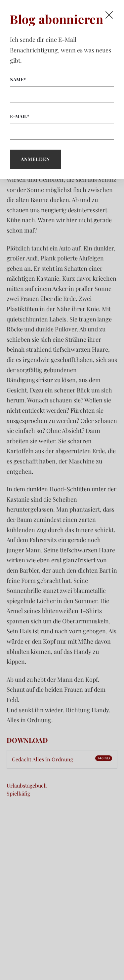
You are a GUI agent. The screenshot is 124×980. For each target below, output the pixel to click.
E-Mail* (62, 126)
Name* (62, 90)
